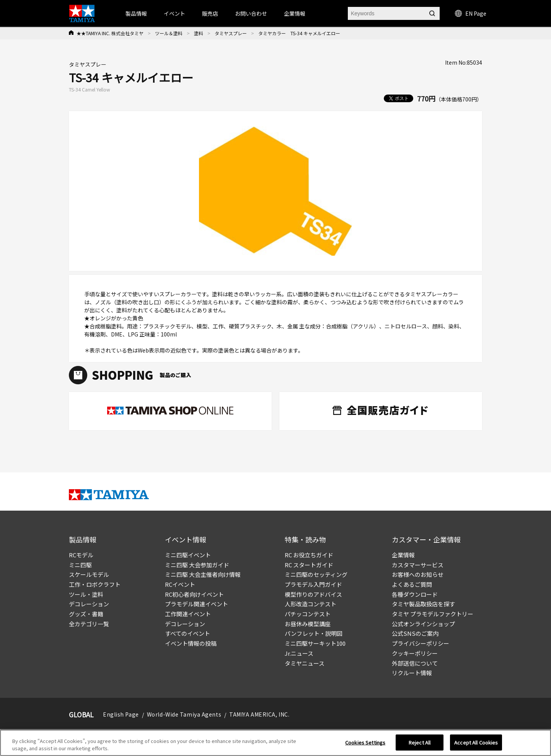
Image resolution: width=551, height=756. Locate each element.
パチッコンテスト (308, 614)
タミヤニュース (305, 663)
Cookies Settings (365, 742)
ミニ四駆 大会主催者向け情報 (203, 574)
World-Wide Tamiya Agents (184, 714)
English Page (121, 714)
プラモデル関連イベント (196, 604)
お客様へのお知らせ (418, 574)
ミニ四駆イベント (188, 555)
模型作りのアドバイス (313, 594)
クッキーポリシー (415, 653)
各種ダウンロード (415, 594)
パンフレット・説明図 (314, 633)
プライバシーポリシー (421, 643)
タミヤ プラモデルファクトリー (433, 614)
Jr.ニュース (299, 653)
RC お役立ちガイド (309, 555)
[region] (275, 743)
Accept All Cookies (476, 742)
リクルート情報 (412, 673)
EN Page (471, 13)
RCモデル (81, 555)
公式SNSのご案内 (415, 633)
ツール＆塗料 (169, 33)
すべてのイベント (187, 633)
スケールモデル (89, 574)
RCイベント (180, 584)
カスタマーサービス (418, 565)
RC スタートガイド (309, 565)
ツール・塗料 (86, 594)
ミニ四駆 (80, 565)
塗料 (199, 33)
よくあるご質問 (412, 584)
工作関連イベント (188, 614)
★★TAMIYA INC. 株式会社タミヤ (110, 33)
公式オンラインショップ (423, 624)
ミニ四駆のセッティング (316, 574)
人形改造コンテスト (311, 604)
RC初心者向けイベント (194, 594)
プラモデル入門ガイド (313, 584)
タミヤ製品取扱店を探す (423, 604)
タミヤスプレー (231, 33)
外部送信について (415, 663)
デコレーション (89, 604)
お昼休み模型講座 (308, 624)
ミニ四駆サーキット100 (315, 643)
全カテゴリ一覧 (89, 624)
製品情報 (136, 13)
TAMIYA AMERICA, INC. (259, 714)
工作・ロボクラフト (95, 584)
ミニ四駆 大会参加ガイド (197, 565)
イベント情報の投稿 (191, 643)
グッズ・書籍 (86, 614)
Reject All (420, 742)
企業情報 (403, 555)
